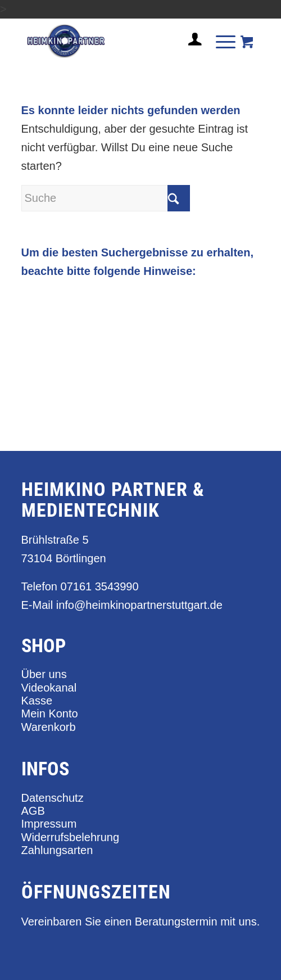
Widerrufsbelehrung (71, 837)
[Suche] (106, 198)
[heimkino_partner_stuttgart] (117, 41)
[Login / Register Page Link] (191, 53)
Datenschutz (53, 798)
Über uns (44, 674)
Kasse (37, 701)
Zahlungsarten (57, 850)
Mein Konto (50, 713)
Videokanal (49, 688)
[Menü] (220, 41)
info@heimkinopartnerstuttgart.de (139, 605)
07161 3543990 (100, 586)
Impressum (49, 824)
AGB (33, 811)
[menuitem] (191, 44)
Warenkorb (49, 727)
